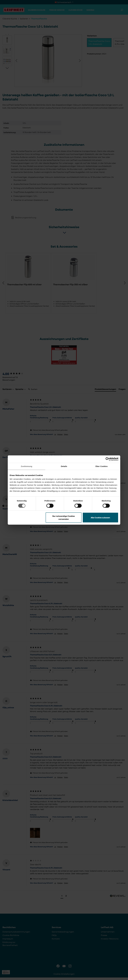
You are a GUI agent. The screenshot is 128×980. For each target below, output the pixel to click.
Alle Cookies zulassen (100, 518)
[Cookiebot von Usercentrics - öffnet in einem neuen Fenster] (107, 459)
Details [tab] (64, 466)
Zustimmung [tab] (27, 466)
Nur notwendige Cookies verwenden (64, 518)
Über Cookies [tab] (101, 466)
